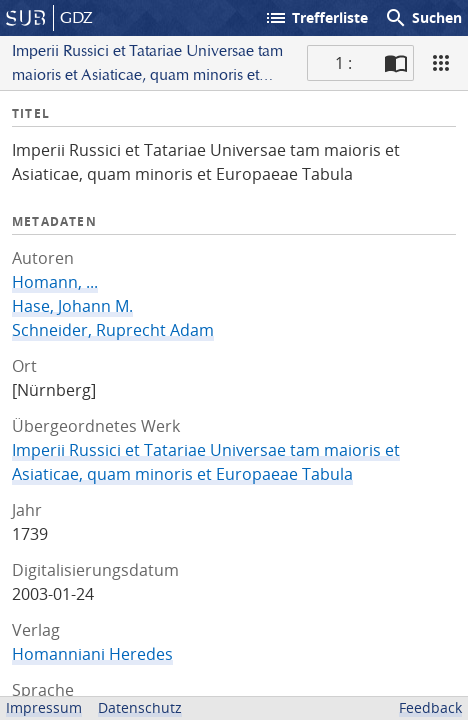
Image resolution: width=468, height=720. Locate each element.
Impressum (44, 707)
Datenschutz (140, 707)
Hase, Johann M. (72, 306)
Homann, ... (55, 282)
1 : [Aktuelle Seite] (343, 63)
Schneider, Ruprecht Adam (113, 330)
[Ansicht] (441, 63)
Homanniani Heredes (92, 654)
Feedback (430, 707)
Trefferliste (316, 18)
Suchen (423, 18)
